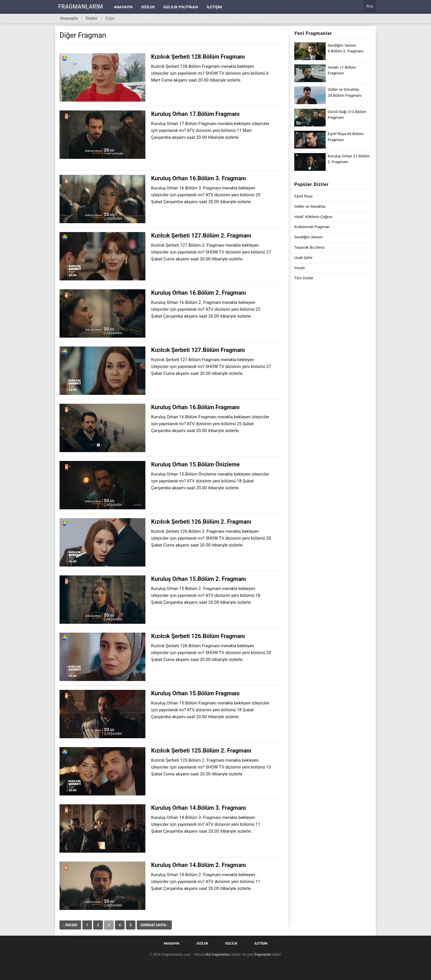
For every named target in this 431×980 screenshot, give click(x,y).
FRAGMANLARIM (81, 7)
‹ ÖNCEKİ (70, 925)
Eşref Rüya (303, 196)
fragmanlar (263, 955)
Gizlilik (231, 944)
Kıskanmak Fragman (312, 227)
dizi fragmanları (218, 955)
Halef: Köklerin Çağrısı (313, 217)
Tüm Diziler (304, 278)
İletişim (214, 7)
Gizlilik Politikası (181, 7)
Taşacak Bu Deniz (310, 247)
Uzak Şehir (303, 258)
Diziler (148, 7)
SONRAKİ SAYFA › (154, 925)
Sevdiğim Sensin (309, 237)
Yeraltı (300, 268)
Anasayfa (123, 7)
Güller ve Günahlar (310, 206)
